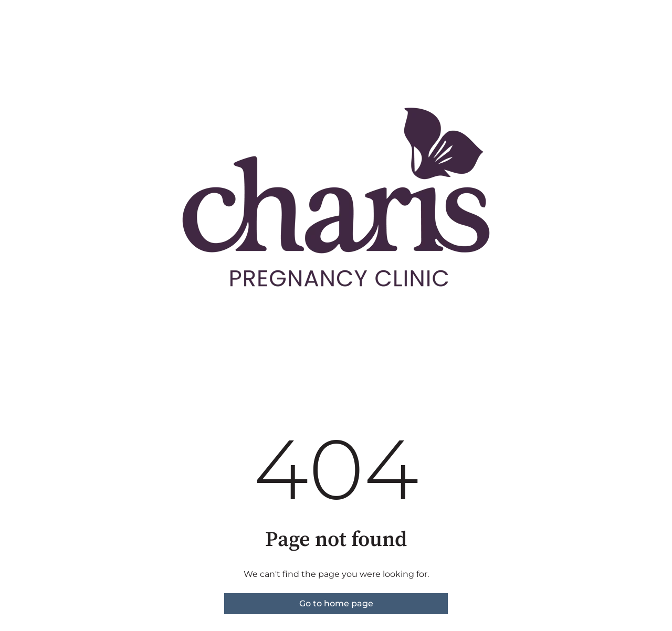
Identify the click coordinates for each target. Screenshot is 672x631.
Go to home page (336, 603)
